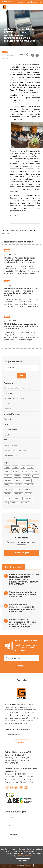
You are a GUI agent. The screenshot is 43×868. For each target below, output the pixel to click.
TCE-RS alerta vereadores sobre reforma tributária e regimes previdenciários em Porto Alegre (20, 260)
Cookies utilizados (23, 865)
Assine (28, 2)
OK (22, 375)
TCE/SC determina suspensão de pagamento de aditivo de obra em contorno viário (21, 326)
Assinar (21, 666)
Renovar (20, 2)
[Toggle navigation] (38, 7)
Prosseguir (23, 860)
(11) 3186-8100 (6, 2)
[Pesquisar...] (21, 368)
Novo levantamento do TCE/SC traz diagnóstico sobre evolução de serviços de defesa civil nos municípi (21, 292)
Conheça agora (21, 553)
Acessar (35, 2)
